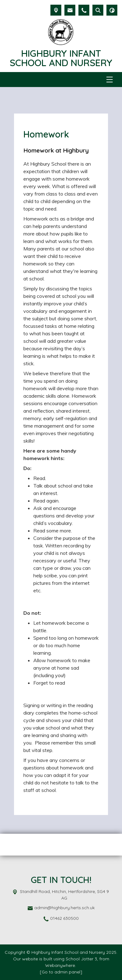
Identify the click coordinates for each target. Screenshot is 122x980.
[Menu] (110, 80)
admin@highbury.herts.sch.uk (64, 908)
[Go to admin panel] (61, 972)
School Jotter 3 (81, 959)
